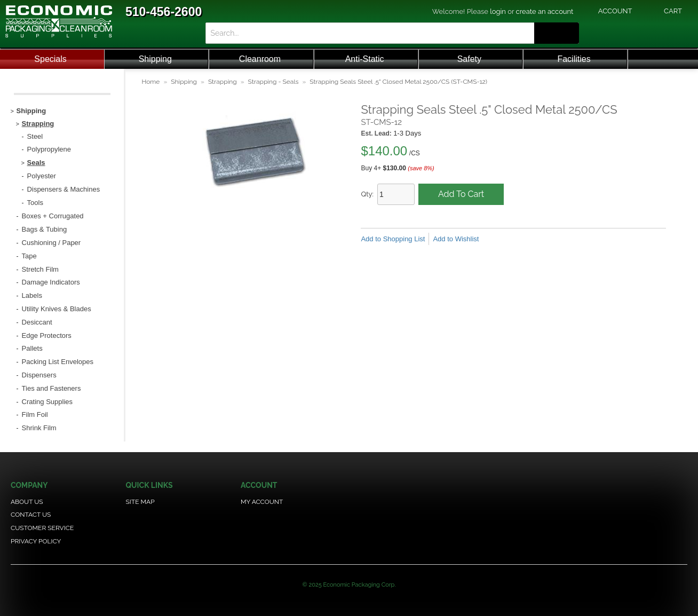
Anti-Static (365, 59)
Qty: (367, 194)
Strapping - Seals (273, 82)
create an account (545, 11)
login (498, 11)
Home (150, 82)
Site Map (140, 502)
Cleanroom (260, 59)
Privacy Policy (36, 541)
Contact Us (31, 515)
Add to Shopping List (393, 239)
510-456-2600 (164, 12)
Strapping (223, 82)
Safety (469, 59)
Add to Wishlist (456, 239)
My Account (262, 502)
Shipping (155, 59)
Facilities (574, 59)
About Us (27, 502)
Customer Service (42, 528)
